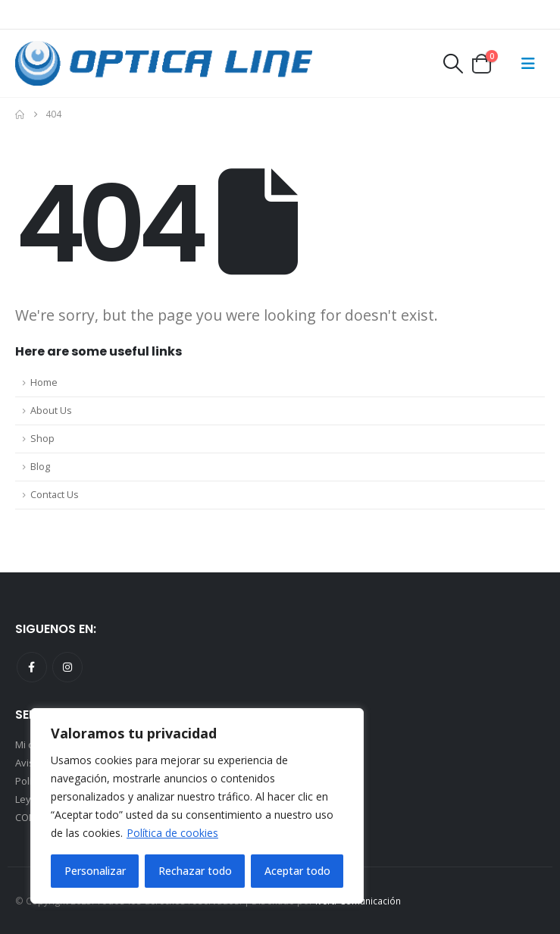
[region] (197, 806)
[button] (452, 64)
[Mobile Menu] (528, 64)
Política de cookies (172, 833)
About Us (51, 411)
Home (44, 382)
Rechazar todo (195, 871)
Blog (40, 467)
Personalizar (95, 871)
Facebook (32, 667)
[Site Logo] (164, 63)
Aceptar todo (297, 871)
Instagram (67, 667)
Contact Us (55, 495)
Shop (42, 439)
